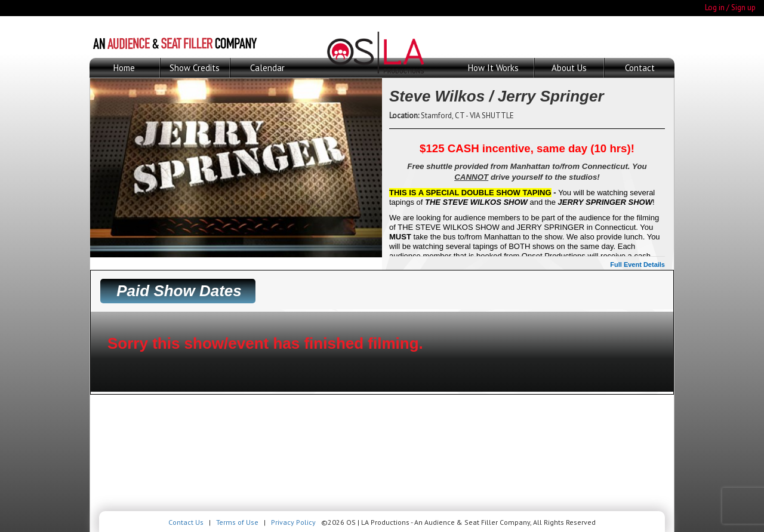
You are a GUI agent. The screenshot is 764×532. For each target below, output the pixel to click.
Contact (640, 68)
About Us (569, 68)
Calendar (267, 68)
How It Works (493, 68)
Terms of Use (237, 522)
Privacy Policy (293, 522)
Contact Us (186, 522)
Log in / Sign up (730, 7)
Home (124, 68)
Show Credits (195, 68)
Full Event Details (637, 265)
